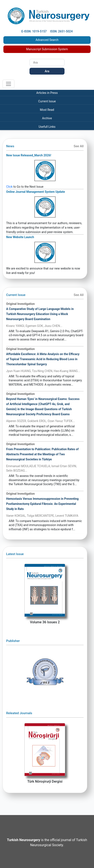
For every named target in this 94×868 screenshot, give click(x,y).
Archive (47, 118)
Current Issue (47, 101)
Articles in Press (47, 93)
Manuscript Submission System (47, 49)
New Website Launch (20, 237)
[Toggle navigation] (8, 84)
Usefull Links (47, 127)
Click (9, 187)
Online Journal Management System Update (36, 192)
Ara (47, 71)
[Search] (47, 62)
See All (79, 146)
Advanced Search (47, 40)
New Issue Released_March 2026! (29, 155)
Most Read (47, 110)
